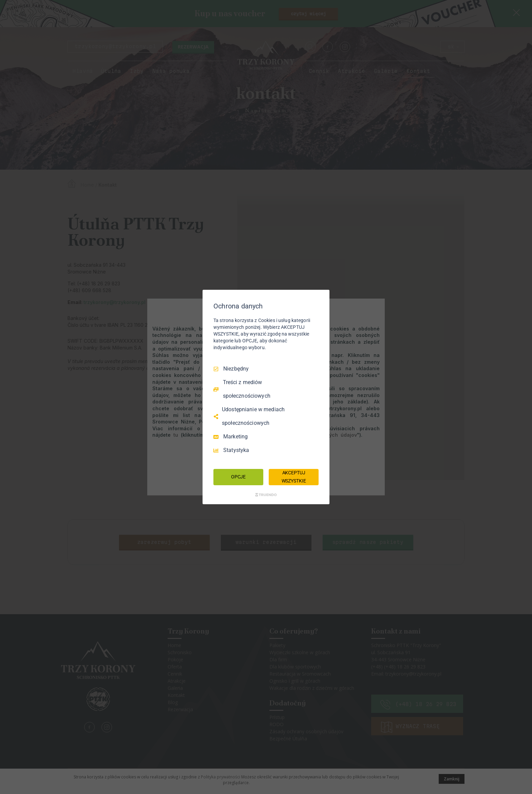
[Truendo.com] (266, 495)
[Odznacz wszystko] (321, 298)
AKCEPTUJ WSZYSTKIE (294, 477)
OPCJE (238, 477)
